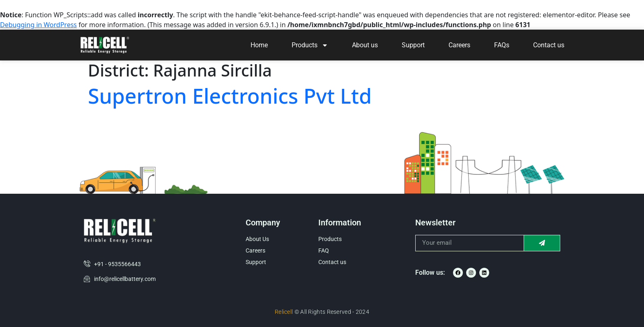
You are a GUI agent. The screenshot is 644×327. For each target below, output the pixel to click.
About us (365, 45)
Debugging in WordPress (38, 25)
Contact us (549, 45)
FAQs (502, 45)
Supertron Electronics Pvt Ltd (230, 96)
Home (259, 45)
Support (413, 45)
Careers (459, 45)
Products (310, 45)
